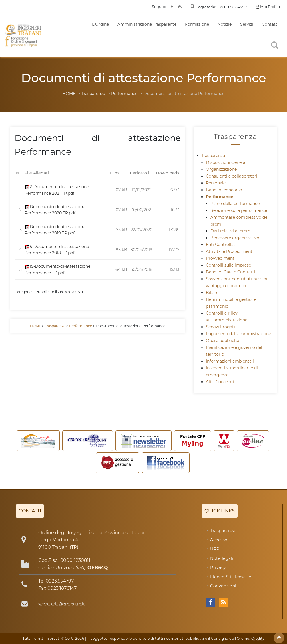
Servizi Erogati (220, 327)
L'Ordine (100, 24)
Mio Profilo (268, 7)
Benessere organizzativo (235, 238)
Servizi (247, 24)
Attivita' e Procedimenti (230, 251)
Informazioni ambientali (230, 361)
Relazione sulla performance (239, 210)
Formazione (197, 24)
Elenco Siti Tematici (231, 577)
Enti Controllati (221, 245)
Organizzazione (221, 169)
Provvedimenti (221, 258)
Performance (124, 94)
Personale (216, 183)
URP (215, 549)
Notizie (225, 24)
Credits (258, 638)
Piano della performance (235, 204)
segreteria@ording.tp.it (62, 604)
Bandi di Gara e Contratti (231, 272)
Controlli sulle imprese (228, 265)
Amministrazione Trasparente (147, 24)
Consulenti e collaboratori (232, 176)
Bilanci (213, 293)
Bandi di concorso (224, 190)
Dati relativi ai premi (231, 231)
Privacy (218, 567)
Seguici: (159, 7)
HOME (69, 94)
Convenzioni (223, 586)
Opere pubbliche (222, 341)
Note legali (222, 558)
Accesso (219, 540)
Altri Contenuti (221, 382)
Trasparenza (93, 94)
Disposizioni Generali (227, 162)
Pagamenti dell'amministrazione (238, 334)
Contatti (270, 24)
